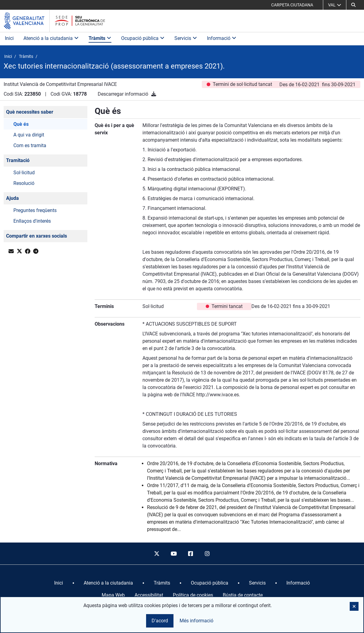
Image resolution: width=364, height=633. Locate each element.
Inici (9, 38)
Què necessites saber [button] (30, 112)
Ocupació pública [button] (143, 38)
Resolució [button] (24, 183)
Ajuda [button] (12, 198)
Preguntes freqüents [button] (35, 210)
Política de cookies (193, 595)
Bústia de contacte (243, 595)
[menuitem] (59, 583)
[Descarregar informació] (154, 94)
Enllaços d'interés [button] (32, 221)
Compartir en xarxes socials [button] (37, 236)
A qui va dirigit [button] (29, 135)
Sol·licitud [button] (24, 173)
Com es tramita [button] (30, 145)
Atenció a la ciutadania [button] (51, 38)
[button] (353, 5)
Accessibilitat (149, 595)
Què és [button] (21, 124)
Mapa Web (113, 595)
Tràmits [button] (100, 38)
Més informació (196, 621)
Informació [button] (222, 38)
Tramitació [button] (18, 160)
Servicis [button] (186, 38)
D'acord (160, 621)
